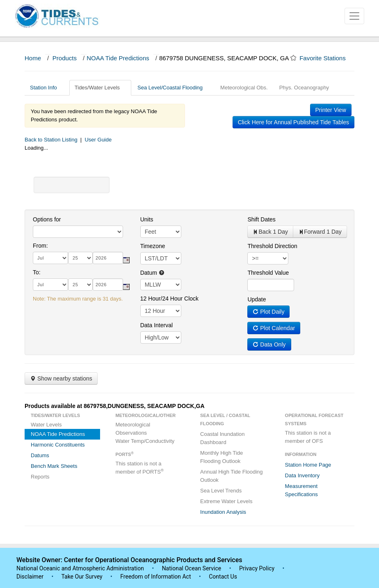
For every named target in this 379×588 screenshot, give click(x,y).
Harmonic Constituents (58, 445)
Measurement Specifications (301, 490)
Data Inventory (303, 475)
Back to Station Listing (51, 140)
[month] (50, 258)
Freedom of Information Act (155, 577)
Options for (47, 219)
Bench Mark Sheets (54, 466)
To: (37, 272)
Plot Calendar (274, 328)
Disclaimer (30, 577)
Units (147, 219)
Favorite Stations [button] (326, 58)
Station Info (47, 88)
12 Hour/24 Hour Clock (169, 299)
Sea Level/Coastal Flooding (173, 88)
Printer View (331, 110)
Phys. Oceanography (304, 88)
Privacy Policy (257, 568)
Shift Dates (261, 219)
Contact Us (223, 577)
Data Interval (156, 325)
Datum (152, 273)
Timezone (153, 246)
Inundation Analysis (223, 512)
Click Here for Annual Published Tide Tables (293, 122)
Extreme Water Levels (226, 501)
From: (40, 246)
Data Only (269, 344)
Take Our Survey (82, 577)
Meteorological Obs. (244, 88)
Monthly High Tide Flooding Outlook (221, 457)
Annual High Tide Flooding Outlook (232, 476)
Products (65, 58)
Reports (40, 477)
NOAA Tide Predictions (118, 58)
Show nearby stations (61, 378)
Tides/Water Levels (100, 88)
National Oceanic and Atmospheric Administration (80, 568)
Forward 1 (320, 232)
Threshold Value (268, 273)
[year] (108, 258)
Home (33, 58)
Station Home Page (308, 465)
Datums (40, 455)
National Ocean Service (192, 568)
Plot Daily (268, 312)
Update (257, 299)
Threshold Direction (272, 246)
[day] (80, 258)
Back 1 (270, 232)
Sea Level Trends (221, 491)
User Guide (98, 140)
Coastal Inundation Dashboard (222, 438)
